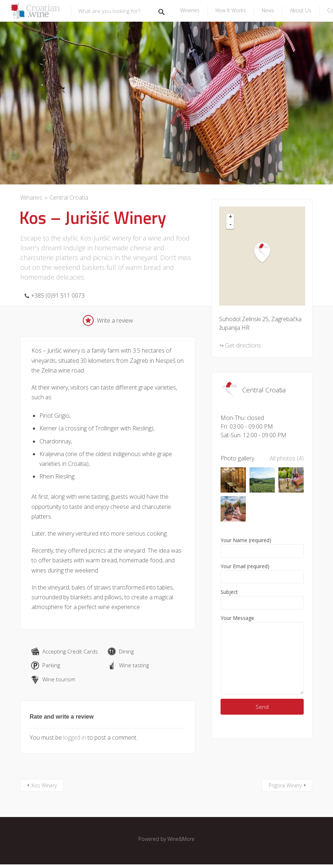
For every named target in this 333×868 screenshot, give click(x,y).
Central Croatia (69, 197)
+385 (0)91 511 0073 (58, 295)
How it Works (231, 10)
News (268, 10)
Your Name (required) (262, 547)
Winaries (31, 197)
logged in (75, 737)
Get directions (243, 345)
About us (301, 10)
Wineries (190, 10)
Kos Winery (44, 785)
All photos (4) (287, 458)
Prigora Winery (285, 785)
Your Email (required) (262, 573)
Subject (262, 599)
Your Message (262, 654)
